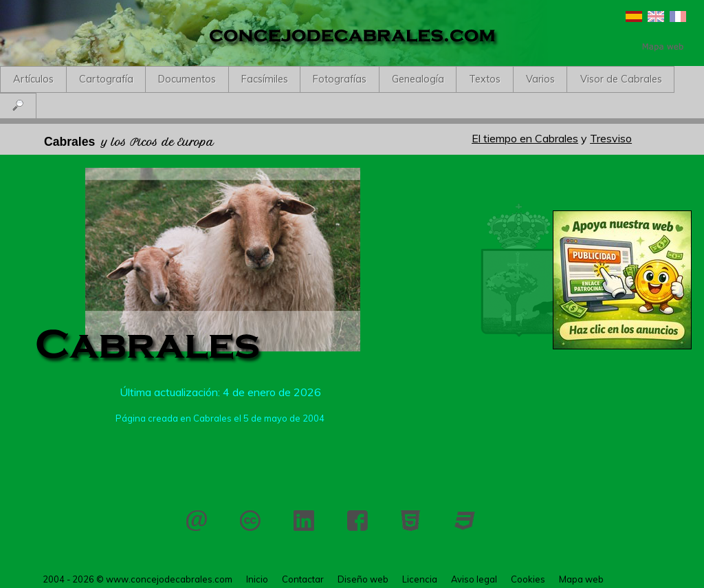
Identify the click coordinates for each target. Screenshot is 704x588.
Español (634, 17)
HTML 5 (411, 521)
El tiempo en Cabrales (525, 138)
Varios (540, 79)
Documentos (187, 79)
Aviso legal (474, 579)
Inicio (257, 579)
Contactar (197, 521)
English (656, 17)
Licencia (250, 521)
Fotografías (340, 79)
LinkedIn (304, 521)
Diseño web (363, 579)
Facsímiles (265, 79)
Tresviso (611, 138)
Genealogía (418, 79)
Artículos (33, 79)
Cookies (528, 579)
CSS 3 (465, 521)
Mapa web (581, 579)
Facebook (357, 521)
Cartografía (106, 79)
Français (678, 17)
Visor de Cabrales (621, 79)
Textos (485, 79)
